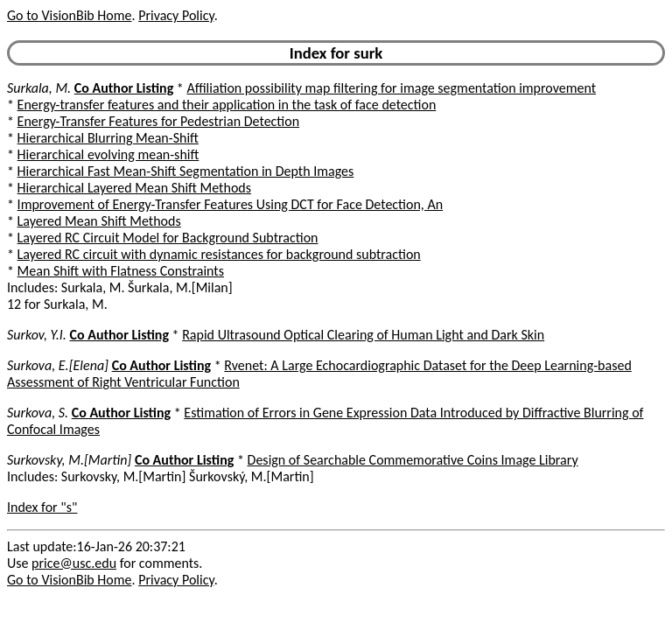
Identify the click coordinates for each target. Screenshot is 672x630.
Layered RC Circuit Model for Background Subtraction (168, 238)
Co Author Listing (124, 88)
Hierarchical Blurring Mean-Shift (108, 138)
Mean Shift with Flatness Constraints (121, 271)
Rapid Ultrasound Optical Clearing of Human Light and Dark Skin (363, 335)
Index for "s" (42, 507)
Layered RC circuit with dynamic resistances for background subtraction (219, 254)
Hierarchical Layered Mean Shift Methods (134, 188)
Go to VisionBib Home (69, 15)
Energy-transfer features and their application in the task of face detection (227, 105)
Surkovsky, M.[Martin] (69, 460)
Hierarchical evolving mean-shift (108, 154)
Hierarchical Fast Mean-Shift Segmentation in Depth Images (186, 171)
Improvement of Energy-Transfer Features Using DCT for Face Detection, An (231, 204)
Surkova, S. (38, 413)
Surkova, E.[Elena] (58, 365)
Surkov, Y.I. (37, 335)
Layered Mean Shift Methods (99, 221)
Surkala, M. (39, 88)
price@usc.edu (74, 563)
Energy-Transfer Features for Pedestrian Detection (159, 121)
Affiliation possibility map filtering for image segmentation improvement (391, 88)
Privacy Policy (176, 15)
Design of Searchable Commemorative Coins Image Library (413, 460)
